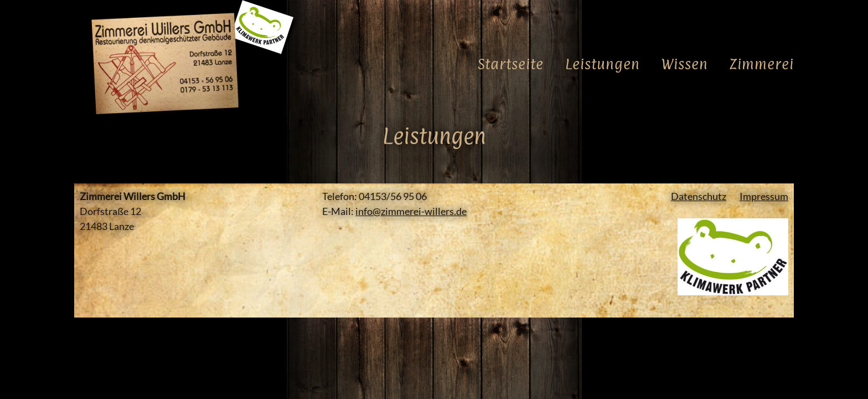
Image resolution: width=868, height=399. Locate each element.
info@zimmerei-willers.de (411, 211)
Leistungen (603, 66)
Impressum (764, 196)
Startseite (511, 66)
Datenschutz (699, 196)
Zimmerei (762, 66)
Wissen (685, 66)
